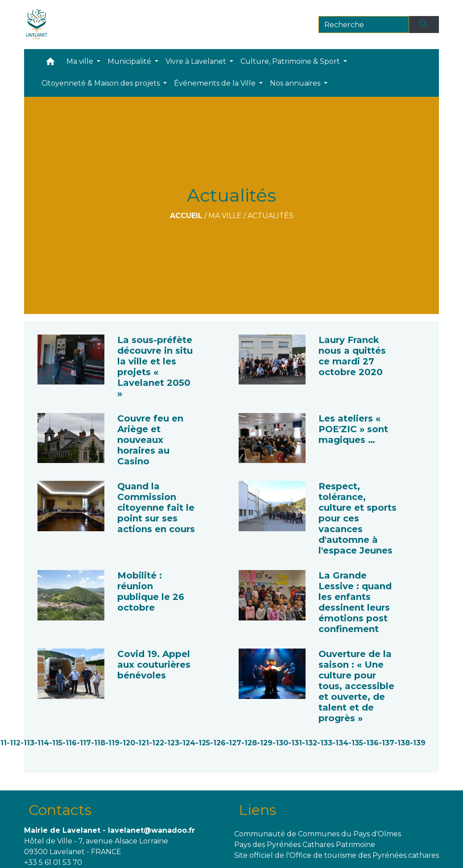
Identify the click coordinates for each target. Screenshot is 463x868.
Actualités (271, 216)
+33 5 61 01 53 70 (53, 862)
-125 (203, 743)
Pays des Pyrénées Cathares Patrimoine (305, 845)
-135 (356, 743)
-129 (265, 743)
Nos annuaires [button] (296, 83)
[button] (50, 64)
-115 (56, 743)
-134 (340, 743)
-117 (84, 743)
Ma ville (225, 216)
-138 (402, 743)
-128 (249, 743)
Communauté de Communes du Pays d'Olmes (318, 834)
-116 (70, 743)
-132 (310, 743)
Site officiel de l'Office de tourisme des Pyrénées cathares (337, 855)
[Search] (364, 25)
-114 (42, 743)
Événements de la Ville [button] (216, 83)
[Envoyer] (424, 25)
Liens (257, 810)
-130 (280, 743)
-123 (172, 743)
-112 (14, 743)
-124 (187, 743)
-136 (371, 743)
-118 (98, 743)
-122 (157, 743)
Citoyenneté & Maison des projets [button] (101, 83)
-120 (127, 743)
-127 (234, 743)
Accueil (186, 216)
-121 (142, 743)
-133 (325, 743)
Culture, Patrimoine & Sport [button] (291, 61)
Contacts (60, 810)
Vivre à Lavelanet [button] (197, 61)
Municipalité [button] (130, 61)
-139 (418, 743)
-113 (27, 743)
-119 (112, 743)
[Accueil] (37, 25)
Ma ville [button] (81, 61)
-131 (295, 743)
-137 (387, 743)
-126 (218, 743)
